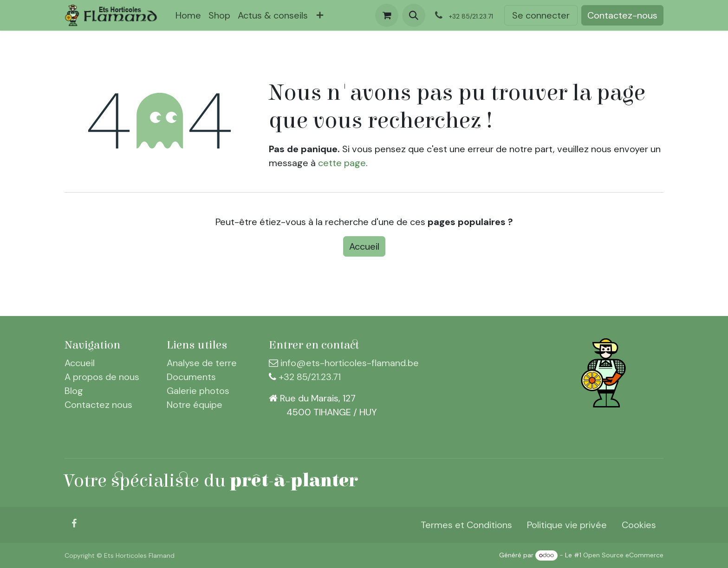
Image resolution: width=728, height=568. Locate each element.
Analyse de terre (202, 363)
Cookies (639, 525)
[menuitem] (188, 15)
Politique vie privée (567, 525)
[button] (414, 15)
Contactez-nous (622, 15)
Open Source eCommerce (623, 555)
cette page (342, 163)
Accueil (364, 246)
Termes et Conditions (466, 525)
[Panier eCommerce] (387, 15)
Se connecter (541, 15)
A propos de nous (102, 377)
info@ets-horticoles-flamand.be (350, 363)
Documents (191, 377)
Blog (74, 391)
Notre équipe (195, 405)
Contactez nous (98, 405)
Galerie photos (198, 391)
